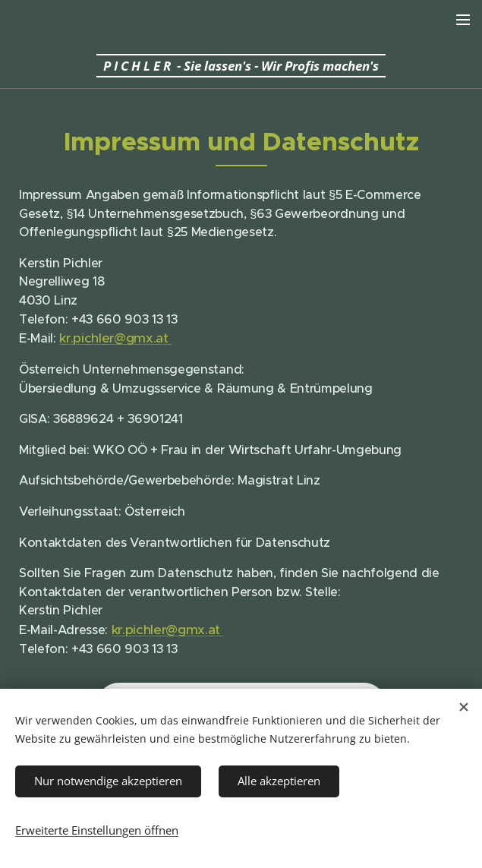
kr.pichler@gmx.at (115, 338)
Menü (463, 20)
